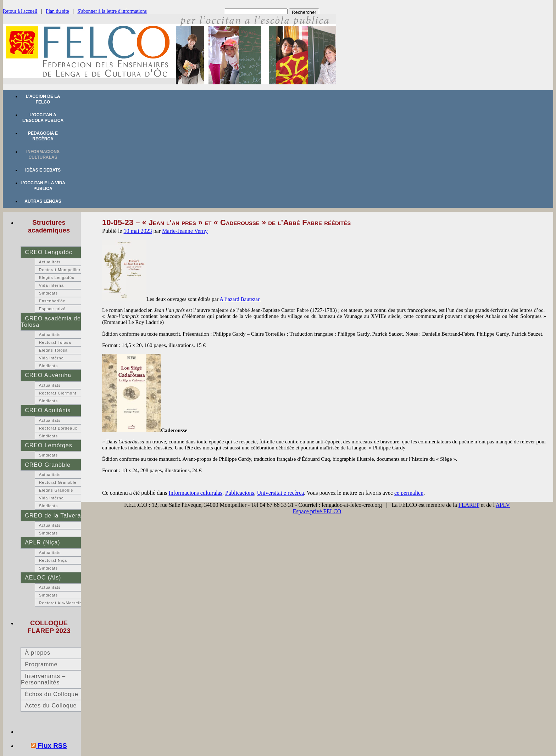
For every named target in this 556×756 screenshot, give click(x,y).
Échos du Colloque (52, 694)
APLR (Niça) (42, 542)
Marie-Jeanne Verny (185, 231)
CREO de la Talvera (53, 516)
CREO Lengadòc (48, 252)
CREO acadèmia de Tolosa (51, 322)
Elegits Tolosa (53, 350)
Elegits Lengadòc (57, 278)
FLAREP (469, 505)
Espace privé (52, 309)
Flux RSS (52, 746)
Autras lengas (43, 201)
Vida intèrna (51, 285)
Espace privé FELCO (317, 511)
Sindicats (48, 293)
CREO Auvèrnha (48, 375)
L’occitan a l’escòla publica (43, 118)
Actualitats (50, 262)
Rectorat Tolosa (55, 342)
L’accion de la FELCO (43, 99)
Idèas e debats (43, 170)
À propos (38, 653)
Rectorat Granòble (58, 482)
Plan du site (57, 11)
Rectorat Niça (53, 560)
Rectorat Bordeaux (58, 428)
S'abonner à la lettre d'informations (112, 11)
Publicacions (240, 493)
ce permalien (409, 493)
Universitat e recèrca (280, 493)
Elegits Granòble (56, 490)
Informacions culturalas (43, 155)
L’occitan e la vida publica (43, 186)
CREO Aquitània (48, 410)
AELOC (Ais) (43, 578)
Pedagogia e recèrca (43, 136)
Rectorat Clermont (58, 393)
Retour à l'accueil (20, 11)
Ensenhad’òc (52, 301)
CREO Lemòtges (48, 445)
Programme (41, 664)
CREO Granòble (48, 465)
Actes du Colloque (51, 705)
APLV (503, 505)
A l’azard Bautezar (240, 299)
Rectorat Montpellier (60, 270)
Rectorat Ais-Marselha (62, 603)
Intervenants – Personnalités (43, 679)
